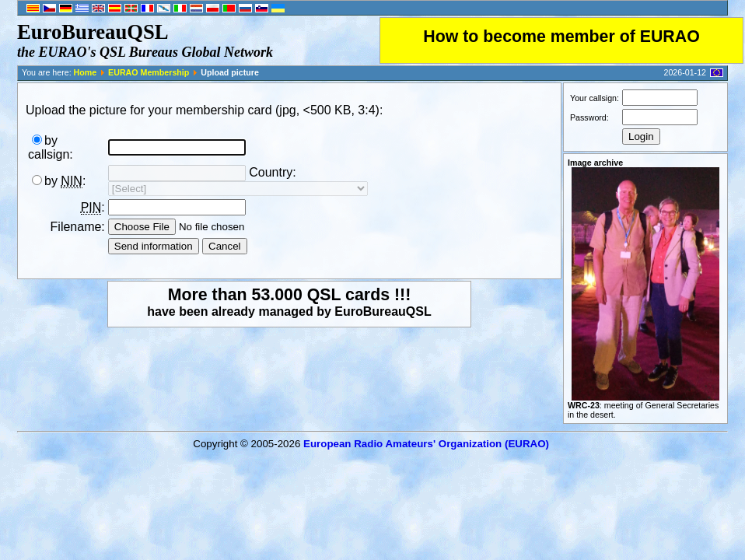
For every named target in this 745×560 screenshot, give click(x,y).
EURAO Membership (149, 72)
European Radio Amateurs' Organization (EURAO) (426, 444)
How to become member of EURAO (561, 37)
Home (86, 72)
